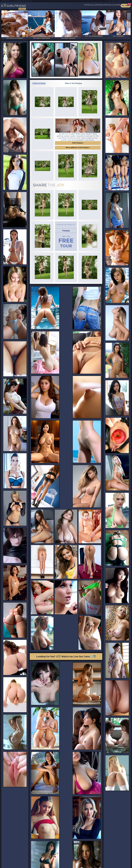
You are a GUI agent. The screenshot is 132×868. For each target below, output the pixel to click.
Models (104, 6)
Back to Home (39, 81)
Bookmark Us (111, 853)
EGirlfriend (19, 6)
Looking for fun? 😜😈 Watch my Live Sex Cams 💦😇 (66, 537)
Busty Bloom (31, 1)
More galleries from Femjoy (78, 145)
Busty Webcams (125, 1)
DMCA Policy (109, 866)
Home (70, 6)
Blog (93, 6)
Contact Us (111, 861)
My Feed (126, 6)
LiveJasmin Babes (18, 1)
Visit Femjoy (78, 140)
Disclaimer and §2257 (123, 866)
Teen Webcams (111, 1)
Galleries (82, 6)
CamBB (115, 6)
